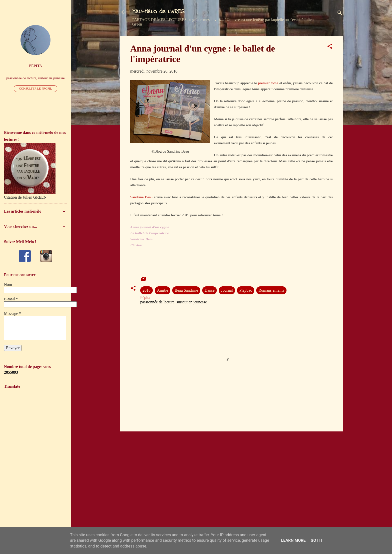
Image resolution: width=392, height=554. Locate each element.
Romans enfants (271, 290)
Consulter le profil (35, 89)
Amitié (162, 290)
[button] (330, 47)
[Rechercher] (340, 14)
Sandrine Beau (141, 197)
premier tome (268, 83)
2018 (146, 290)
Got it (317, 540)
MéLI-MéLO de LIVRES (158, 12)
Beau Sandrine (186, 290)
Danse (209, 290)
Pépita (35, 66)
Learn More (293, 540)
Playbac (246, 290)
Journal (227, 290)
